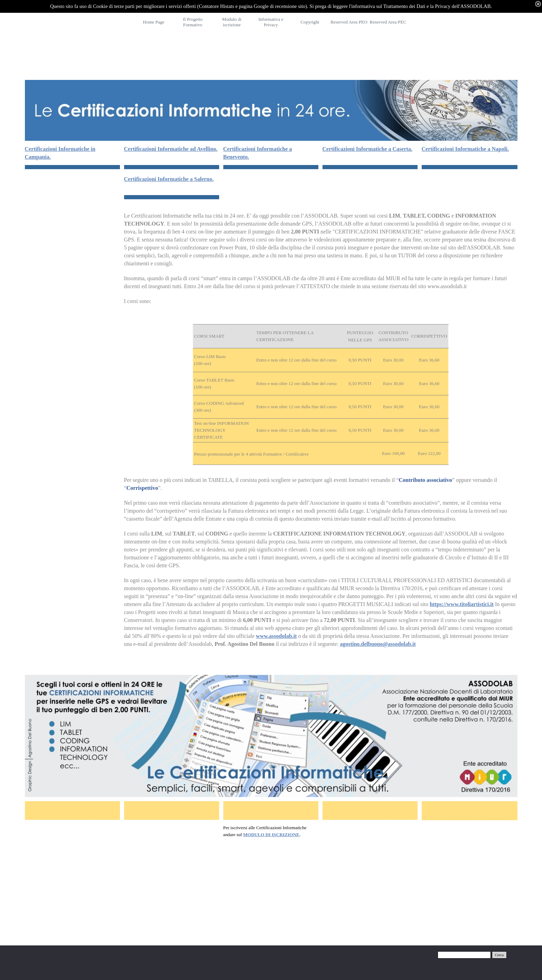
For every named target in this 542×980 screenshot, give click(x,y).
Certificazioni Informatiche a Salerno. (169, 179)
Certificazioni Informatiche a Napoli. (465, 149)
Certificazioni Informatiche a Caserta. (367, 149)
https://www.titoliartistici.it (462, 604)
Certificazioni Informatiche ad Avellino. (171, 149)
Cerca (499, 955)
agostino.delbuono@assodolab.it (378, 644)
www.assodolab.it (276, 636)
